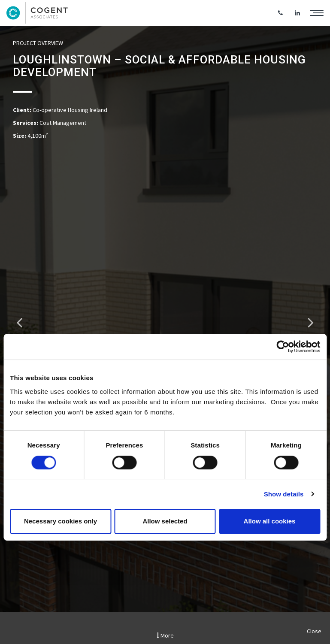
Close (314, 631)
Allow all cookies (270, 521)
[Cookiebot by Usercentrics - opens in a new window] (283, 347)
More (165, 635)
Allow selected (165, 521)
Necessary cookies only (61, 521)
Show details (284, 494)
